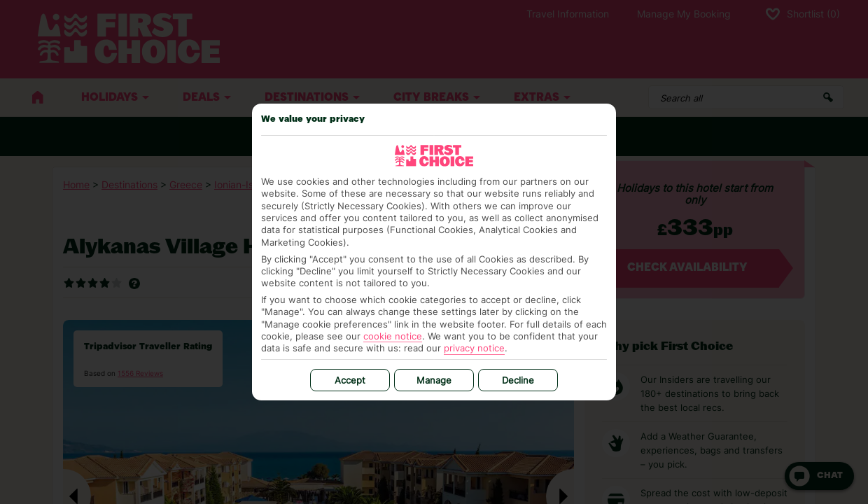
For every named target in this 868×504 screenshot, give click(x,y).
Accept (350, 380)
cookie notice (393, 336)
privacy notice (474, 348)
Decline (518, 380)
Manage (434, 380)
